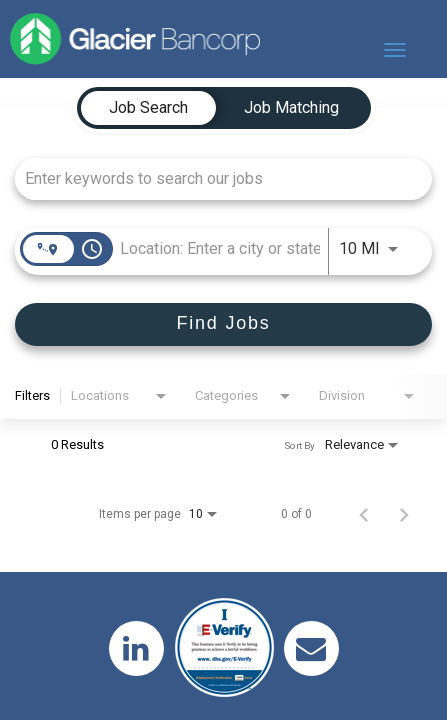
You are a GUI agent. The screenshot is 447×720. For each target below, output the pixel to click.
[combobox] (213, 178)
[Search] (223, 324)
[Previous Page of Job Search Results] (364, 514)
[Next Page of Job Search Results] (404, 514)
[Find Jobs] (223, 324)
